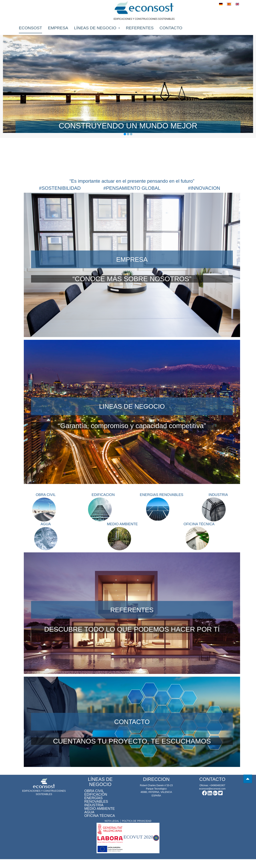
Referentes (140, 31)
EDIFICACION (103, 495)
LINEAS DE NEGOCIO (132, 406)
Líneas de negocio (97, 31)
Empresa (58, 31)
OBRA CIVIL (46, 495)
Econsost (30, 31)
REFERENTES (132, 619)
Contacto (171, 31)
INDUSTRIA (218, 495)
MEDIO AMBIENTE (122, 529)
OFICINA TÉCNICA (199, 529)
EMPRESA (132, 259)
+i (156, 847)
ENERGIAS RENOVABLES (165, 495)
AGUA (46, 529)
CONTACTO (132, 730)
